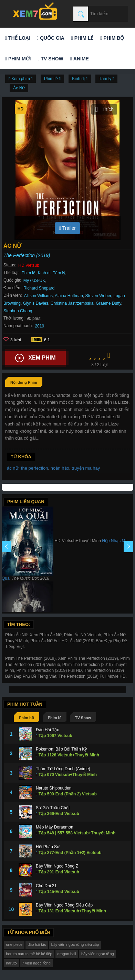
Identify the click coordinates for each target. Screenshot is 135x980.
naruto (12, 963)
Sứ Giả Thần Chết (53, 808)
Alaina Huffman (69, 296)
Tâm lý (59, 273)
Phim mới (18, 59)
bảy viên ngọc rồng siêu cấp (75, 944)
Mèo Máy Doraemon (55, 827)
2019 (39, 326)
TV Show (50, 59)
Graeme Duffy (108, 303)
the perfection (35, 468)
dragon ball (67, 954)
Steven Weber (98, 296)
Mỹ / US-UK (34, 281)
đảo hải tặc (37, 944)
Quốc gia (51, 38)
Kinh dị (44, 273)
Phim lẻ (82, 38)
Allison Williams (38, 296)
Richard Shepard (39, 288)
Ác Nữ (19, 88)
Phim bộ (112, 38)
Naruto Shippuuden (54, 788)
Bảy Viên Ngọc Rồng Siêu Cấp (64, 905)
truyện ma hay (86, 468)
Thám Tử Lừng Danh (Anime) (63, 769)
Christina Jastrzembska (72, 303)
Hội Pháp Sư (48, 847)
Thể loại (18, 38)
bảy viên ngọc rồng (98, 954)
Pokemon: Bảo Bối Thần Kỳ (61, 749)
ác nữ (13, 468)
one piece (14, 944)
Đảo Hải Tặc (47, 730)
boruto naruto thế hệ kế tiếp (29, 954)
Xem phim (35, 358)
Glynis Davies (36, 303)
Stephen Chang (18, 311)
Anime (80, 59)
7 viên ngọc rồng (36, 963)
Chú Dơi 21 (46, 886)
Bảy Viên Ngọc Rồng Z (57, 866)
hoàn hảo (60, 468)
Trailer (67, 228)
